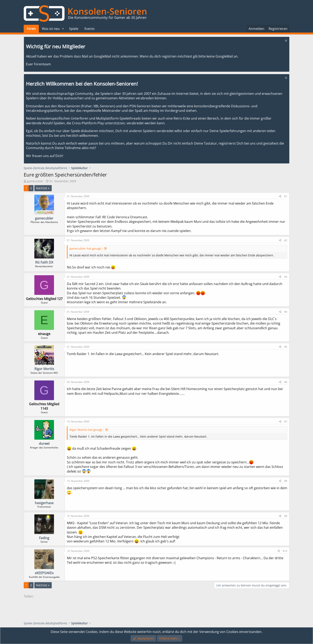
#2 (286, 240)
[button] (63, 29)
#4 (286, 312)
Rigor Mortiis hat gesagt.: (87, 430)
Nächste (42, 188)
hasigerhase (44, 503)
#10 (285, 551)
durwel (44, 444)
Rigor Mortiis (44, 369)
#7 (286, 422)
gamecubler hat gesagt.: (86, 248)
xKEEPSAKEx (44, 573)
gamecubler (35, 181)
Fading (44, 538)
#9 (286, 516)
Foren (31, 29)
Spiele (74, 29)
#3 (286, 277)
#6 (286, 382)
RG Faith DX (44, 262)
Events (90, 29)
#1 (286, 196)
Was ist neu (51, 29)
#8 (286, 481)
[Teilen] (280, 196)
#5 (286, 347)
